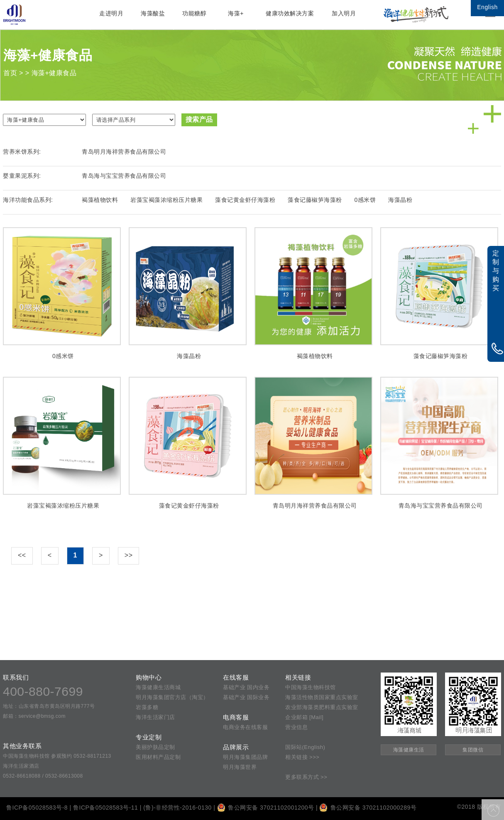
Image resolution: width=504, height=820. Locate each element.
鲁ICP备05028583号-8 (37, 808)
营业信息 (296, 727)
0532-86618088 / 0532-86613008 (43, 776)
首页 (10, 73)
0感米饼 (365, 200)
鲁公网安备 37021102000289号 (368, 808)
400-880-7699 (43, 691)
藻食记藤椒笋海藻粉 (315, 200)
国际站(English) (305, 747)
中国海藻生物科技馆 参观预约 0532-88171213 (57, 756)
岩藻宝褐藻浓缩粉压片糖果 (166, 200)
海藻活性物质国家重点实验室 (322, 697)
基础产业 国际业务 (246, 697)
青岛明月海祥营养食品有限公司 (124, 152)
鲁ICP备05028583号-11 (105, 808)
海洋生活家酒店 (21, 766)
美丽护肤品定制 (155, 747)
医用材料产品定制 (158, 757)
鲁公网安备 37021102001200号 (266, 808)
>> (129, 555)
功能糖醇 (194, 13)
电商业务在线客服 (245, 727)
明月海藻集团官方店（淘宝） (172, 697)
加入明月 (344, 13)
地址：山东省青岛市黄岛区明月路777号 (49, 706)
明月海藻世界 (240, 767)
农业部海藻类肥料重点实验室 (322, 707)
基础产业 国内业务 (246, 687)
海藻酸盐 (153, 13)
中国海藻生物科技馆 (311, 687)
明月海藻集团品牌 (245, 757)
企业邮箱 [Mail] (304, 717)
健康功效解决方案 (290, 13)
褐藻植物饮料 (100, 200)
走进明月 (111, 13)
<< (22, 555)
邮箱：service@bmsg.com (34, 716)
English (487, 7)
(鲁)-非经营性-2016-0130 (177, 808)
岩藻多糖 (147, 707)
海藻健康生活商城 (158, 687)
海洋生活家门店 (155, 717)
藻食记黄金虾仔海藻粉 (245, 200)
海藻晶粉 (400, 200)
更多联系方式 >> (306, 777)
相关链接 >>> (302, 757)
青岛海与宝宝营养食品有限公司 (124, 176)
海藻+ (236, 13)
